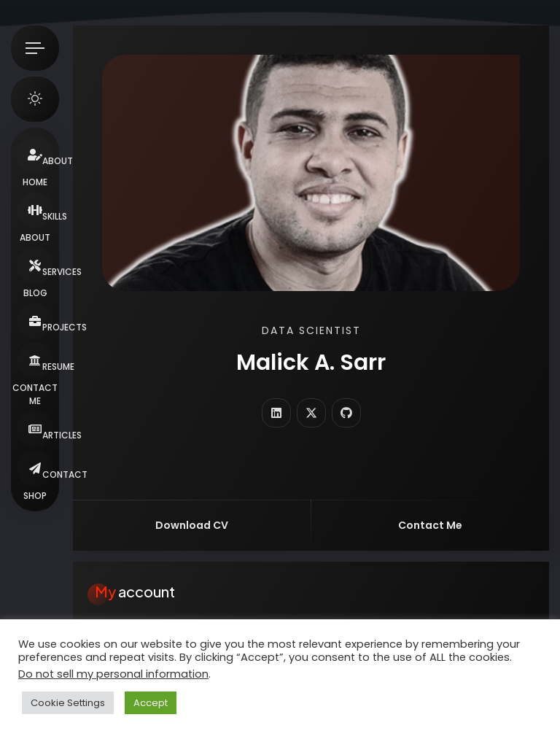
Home (35, 182)
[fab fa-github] (346, 413)
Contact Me (35, 394)
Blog (35, 293)
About (35, 237)
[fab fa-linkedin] (276, 413)
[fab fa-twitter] (311, 413)
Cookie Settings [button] (68, 703)
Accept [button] (151, 703)
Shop (35, 496)
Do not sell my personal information (113, 674)
